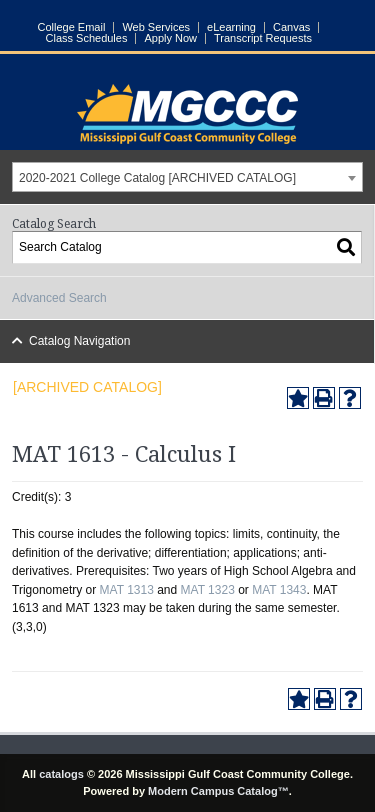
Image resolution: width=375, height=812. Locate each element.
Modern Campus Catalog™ (218, 791)
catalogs (61, 774)
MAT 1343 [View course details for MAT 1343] (279, 590)
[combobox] (187, 177)
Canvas (291, 27)
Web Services (156, 27)
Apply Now (170, 38)
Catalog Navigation (79, 341)
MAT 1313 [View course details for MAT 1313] (127, 590)
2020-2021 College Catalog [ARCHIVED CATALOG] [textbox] (157, 178)
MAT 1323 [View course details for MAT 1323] (208, 590)
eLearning (231, 27)
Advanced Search (59, 298)
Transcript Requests (263, 38)
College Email (72, 27)
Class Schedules (87, 38)
